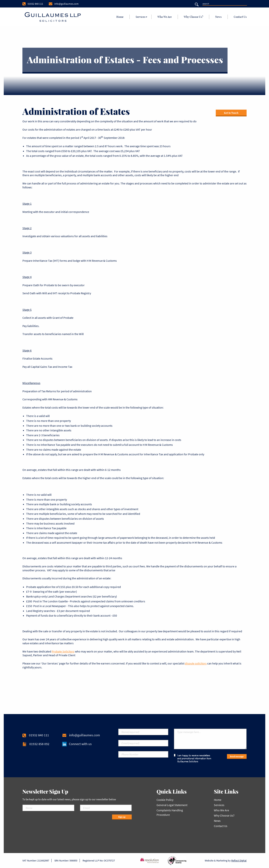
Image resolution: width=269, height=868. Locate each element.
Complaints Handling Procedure (170, 812)
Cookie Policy (165, 800)
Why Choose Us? (193, 17)
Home (120, 17)
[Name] (48, 808)
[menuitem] (120, 17)
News (218, 17)
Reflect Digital (239, 861)
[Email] (106, 808)
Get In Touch (231, 113)
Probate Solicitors (63, 651)
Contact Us (240, 17)
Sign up (122, 817)
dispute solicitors (196, 663)
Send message (237, 756)
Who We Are (165, 17)
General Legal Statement (172, 805)
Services (140, 17)
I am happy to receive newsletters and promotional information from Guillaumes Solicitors (193, 758)
